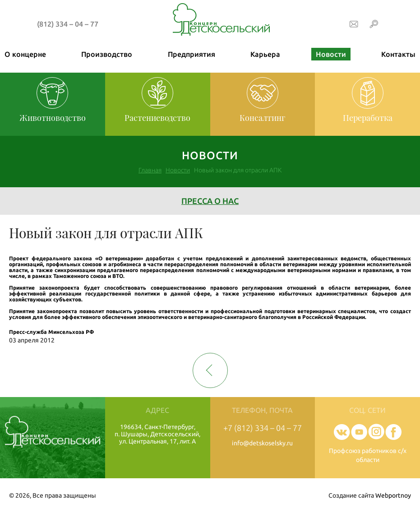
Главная (150, 170)
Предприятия (192, 54)
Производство (107, 54)
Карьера (265, 54)
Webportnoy (393, 495)
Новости (331, 54)
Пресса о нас (210, 201)
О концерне (25, 54)
